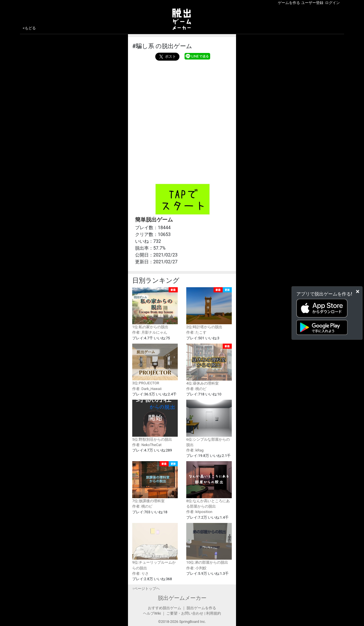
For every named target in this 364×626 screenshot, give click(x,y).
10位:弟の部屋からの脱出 (209, 544)
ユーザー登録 (312, 3)
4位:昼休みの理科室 (209, 365)
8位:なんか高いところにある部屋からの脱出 (209, 485)
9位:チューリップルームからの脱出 (155, 547)
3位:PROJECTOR (155, 365)
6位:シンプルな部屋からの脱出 (209, 423)
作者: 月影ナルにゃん (150, 332)
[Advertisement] (182, 103)
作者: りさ (140, 573)
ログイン (332, 3)
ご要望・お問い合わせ (185, 613)
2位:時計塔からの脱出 (209, 308)
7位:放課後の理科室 (155, 482)
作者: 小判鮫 (196, 568)
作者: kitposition (199, 512)
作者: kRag (195, 450)
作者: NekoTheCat (147, 445)
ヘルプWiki (152, 613)
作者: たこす (196, 332)
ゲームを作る (289, 3)
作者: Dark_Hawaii (147, 389)
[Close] (358, 291)
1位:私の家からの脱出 (155, 308)
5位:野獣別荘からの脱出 (155, 421)
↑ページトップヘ (146, 589)
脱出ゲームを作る (201, 608)
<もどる (29, 28)
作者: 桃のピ (196, 389)
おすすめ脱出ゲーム (165, 608)
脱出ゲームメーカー (182, 598)
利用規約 (214, 613)
